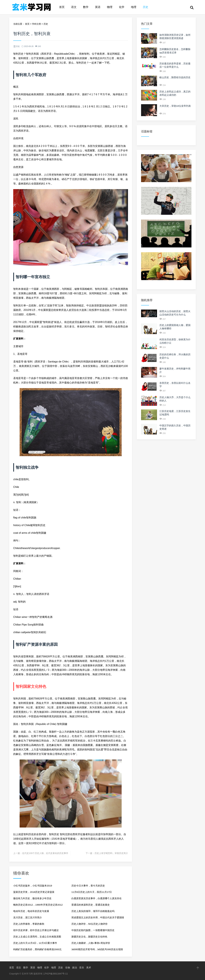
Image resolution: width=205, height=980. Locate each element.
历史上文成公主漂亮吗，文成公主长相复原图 (37, 937)
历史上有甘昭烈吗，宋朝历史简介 (111, 853)
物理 (110, 7)
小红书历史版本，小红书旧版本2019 (33, 886)
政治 (75, 967)
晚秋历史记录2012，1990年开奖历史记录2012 (38, 905)
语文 (74, 7)
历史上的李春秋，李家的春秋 (29, 924)
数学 (86, 7)
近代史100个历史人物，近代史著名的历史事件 (45, 853)
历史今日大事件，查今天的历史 (88, 886)
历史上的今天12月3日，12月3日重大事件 (35, 943)
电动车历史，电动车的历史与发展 (31, 911)
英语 (98, 7)
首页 (62, 7)
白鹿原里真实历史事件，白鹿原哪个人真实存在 (97, 898)
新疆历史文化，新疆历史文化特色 (89, 937)
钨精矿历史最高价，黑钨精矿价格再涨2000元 (37, 949)
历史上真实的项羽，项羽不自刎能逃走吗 (93, 911)
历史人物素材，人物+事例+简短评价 (91, 943)
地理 (134, 7)
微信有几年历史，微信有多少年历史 (32, 898)
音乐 (82, 967)
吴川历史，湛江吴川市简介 (28, 917)
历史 (146, 7)
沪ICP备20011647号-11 (56, 974)
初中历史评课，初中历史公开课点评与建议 (36, 930)
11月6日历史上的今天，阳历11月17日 (92, 892)
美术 (89, 967)
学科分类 (37, 24)
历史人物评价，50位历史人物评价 (90, 924)
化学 (122, 7)
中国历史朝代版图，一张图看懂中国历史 (93, 930)
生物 (68, 967)
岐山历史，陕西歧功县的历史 (175, 77)
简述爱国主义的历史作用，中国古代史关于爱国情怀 (98, 918)
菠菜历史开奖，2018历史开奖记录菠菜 (34, 892)
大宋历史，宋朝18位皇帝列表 (175, 106)
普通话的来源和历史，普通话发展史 (91, 905)
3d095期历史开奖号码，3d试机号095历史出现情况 (97, 950)
